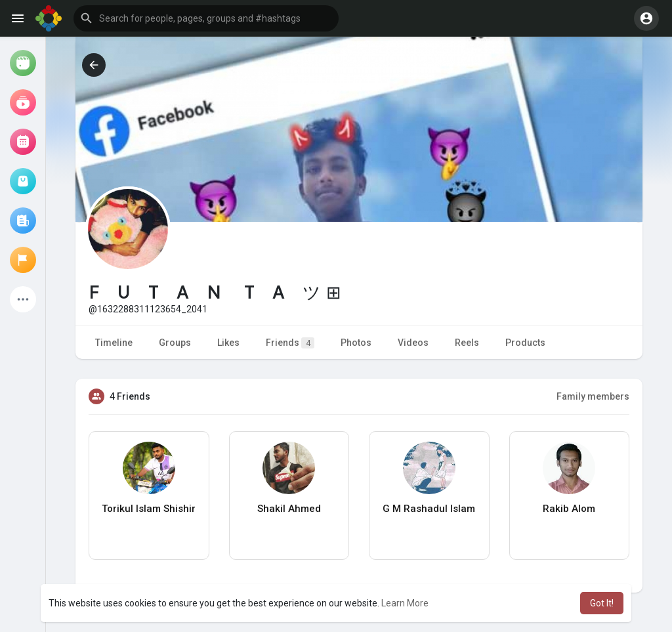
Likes (228, 343)
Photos (356, 343)
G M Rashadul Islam (429, 509)
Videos (413, 343)
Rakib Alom (569, 509)
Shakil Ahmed (289, 509)
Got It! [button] (602, 603)
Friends (290, 343)
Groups (175, 343)
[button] (206, 18)
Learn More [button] (405, 603)
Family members (593, 396)
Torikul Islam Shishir (149, 509)
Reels (467, 343)
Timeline (114, 343)
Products (525, 343)
